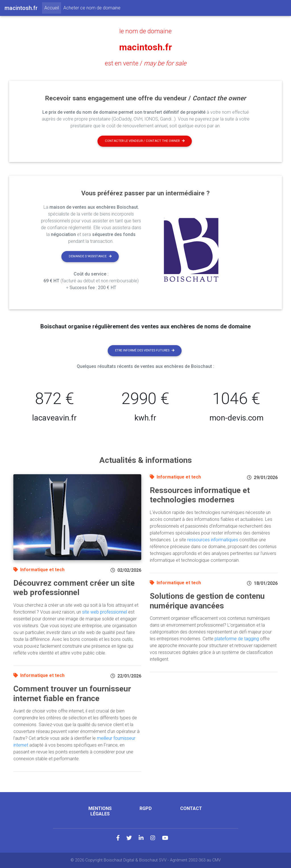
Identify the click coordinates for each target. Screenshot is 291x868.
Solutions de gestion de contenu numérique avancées (207, 601)
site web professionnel (105, 612)
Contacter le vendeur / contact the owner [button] (145, 141)
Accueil (53, 7)
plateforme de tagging (237, 639)
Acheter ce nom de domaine (92, 8)
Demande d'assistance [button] (90, 256)
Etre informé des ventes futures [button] (145, 350)
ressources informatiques (213, 540)
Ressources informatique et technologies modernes (200, 495)
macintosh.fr (145, 47)
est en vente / (146, 63)
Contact (191, 808)
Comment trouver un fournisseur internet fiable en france (72, 694)
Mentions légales (100, 811)
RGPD (146, 808)
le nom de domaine (145, 31)
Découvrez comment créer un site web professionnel (74, 588)
